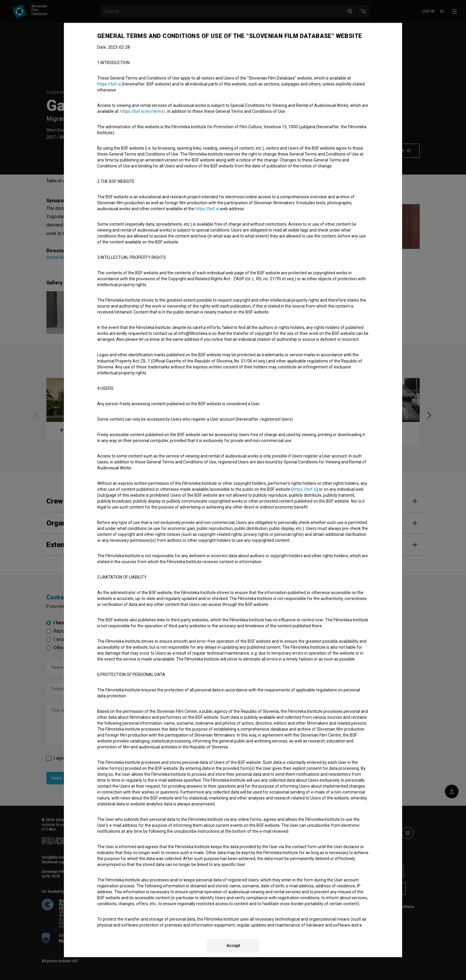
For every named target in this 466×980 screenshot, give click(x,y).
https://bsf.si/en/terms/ (143, 111)
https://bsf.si (109, 84)
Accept (233, 946)
